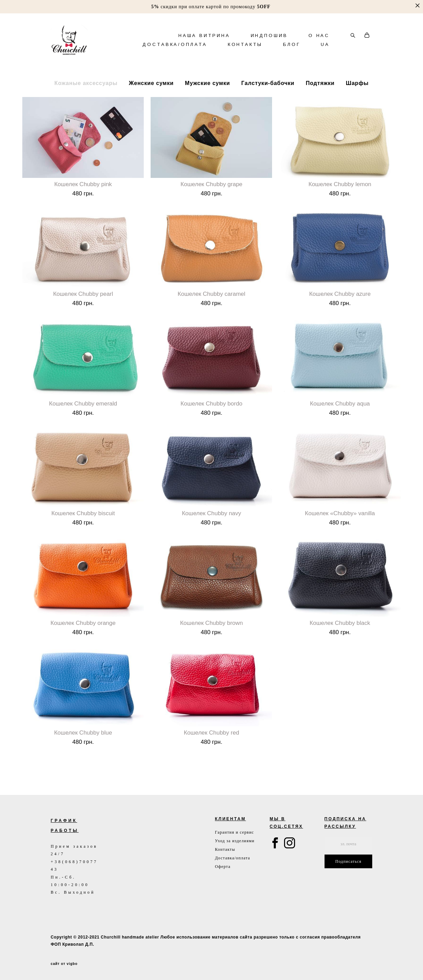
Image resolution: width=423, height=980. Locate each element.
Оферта (223, 867)
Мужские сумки (207, 103)
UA (325, 54)
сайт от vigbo (64, 964)
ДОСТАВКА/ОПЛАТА (175, 54)
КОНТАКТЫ (245, 54)
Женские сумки (151, 103)
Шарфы (357, 103)
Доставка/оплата (232, 858)
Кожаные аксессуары (86, 103)
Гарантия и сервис (234, 832)
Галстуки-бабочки (268, 103)
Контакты (225, 849)
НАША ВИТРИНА (204, 45)
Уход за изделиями (234, 841)
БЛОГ (292, 54)
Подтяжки (320, 103)
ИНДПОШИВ (269, 45)
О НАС (319, 45)
